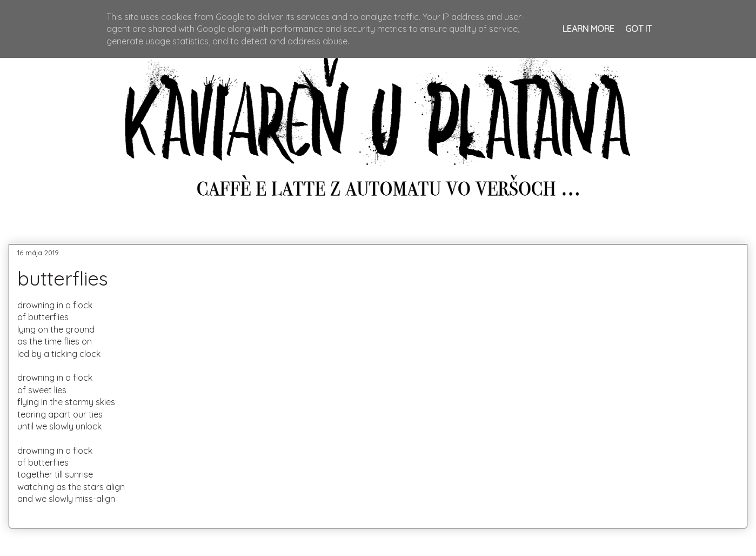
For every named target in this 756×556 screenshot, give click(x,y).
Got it (638, 29)
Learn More (588, 29)
